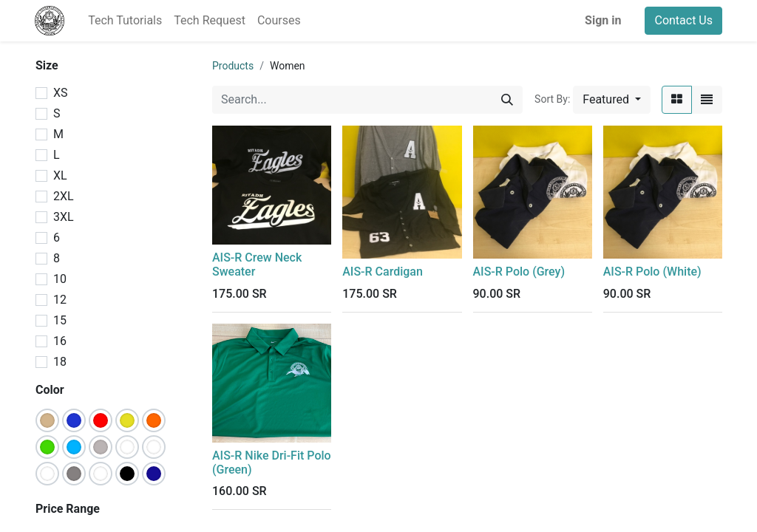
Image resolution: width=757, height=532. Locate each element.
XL (60, 175)
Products (233, 66)
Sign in (603, 20)
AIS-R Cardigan (383, 272)
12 (60, 300)
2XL (64, 196)
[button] (612, 100)
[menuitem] (125, 21)
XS (61, 93)
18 (60, 362)
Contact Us (683, 20)
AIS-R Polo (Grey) (519, 272)
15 (60, 320)
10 (60, 279)
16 (60, 341)
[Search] (507, 100)
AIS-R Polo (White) (652, 272)
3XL (64, 217)
